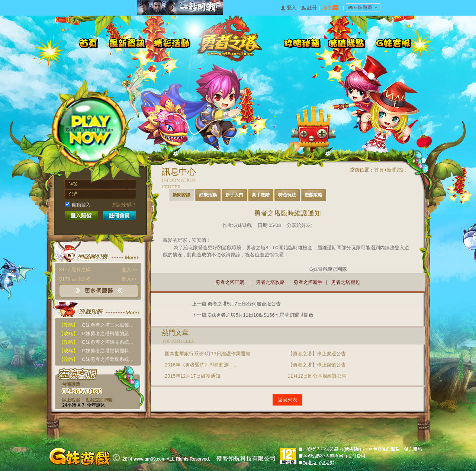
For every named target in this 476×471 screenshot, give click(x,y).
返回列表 (287, 400)
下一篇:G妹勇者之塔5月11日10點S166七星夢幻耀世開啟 (253, 315)
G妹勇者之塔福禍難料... (96, 351)
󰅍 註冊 (309, 8)
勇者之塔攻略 (270, 282)
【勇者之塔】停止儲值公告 (317, 365)
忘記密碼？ (124, 205)
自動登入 (78, 205)
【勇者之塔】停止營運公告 (317, 354)
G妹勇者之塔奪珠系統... (96, 359)
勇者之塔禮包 (345, 282)
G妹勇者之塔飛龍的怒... (96, 334)
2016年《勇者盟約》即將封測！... (201, 365)
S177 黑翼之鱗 (98, 270)
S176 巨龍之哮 (98, 279)
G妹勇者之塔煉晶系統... (96, 342)
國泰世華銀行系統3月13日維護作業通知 (208, 354)
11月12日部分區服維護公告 (317, 376)
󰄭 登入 (288, 8)
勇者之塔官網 (230, 282)
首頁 (379, 170)
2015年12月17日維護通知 (192, 376)
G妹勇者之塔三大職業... (96, 325)
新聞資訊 (396, 170)
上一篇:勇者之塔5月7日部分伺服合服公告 (236, 304)
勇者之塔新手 (308, 282)
